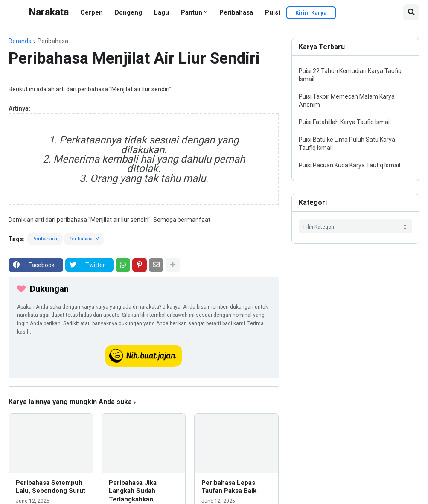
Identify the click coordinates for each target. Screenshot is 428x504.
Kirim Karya (311, 13)
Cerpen (92, 12)
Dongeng (128, 12)
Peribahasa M (84, 239)
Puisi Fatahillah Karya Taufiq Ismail (345, 122)
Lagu (162, 12)
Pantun (192, 12)
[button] (411, 12)
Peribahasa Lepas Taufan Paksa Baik (229, 487)
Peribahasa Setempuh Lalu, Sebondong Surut (51, 487)
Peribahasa (236, 12)
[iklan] (144, 387)
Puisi (272, 12)
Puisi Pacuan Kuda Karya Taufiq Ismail (349, 165)
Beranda (20, 41)
